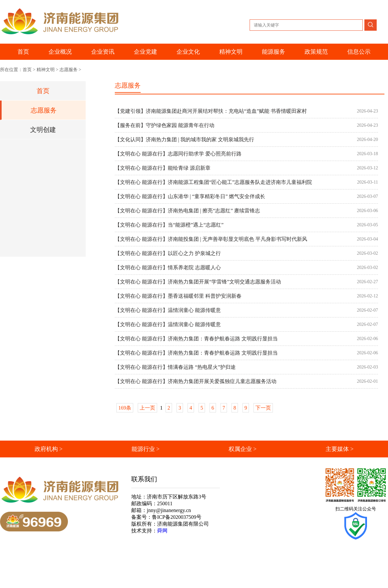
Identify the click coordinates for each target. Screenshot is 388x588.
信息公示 (359, 52)
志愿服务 (69, 70)
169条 (125, 408)
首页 (23, 52)
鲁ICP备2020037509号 (177, 517)
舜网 (162, 531)
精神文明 (46, 70)
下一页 (263, 408)
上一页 (147, 408)
